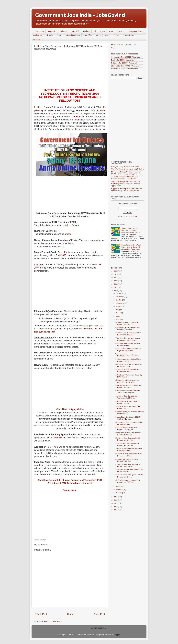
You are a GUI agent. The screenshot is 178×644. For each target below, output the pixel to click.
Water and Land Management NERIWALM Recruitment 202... (128, 355)
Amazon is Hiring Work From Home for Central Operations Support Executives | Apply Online (126, 184)
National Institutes (72, 35)
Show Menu (39, 31)
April (118, 319)
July (118, 310)
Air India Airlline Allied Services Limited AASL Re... (127, 460)
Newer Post (41, 614)
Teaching (120, 31)
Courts (107, 35)
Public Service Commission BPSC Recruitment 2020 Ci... (128, 360)
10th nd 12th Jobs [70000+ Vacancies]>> (126, 66)
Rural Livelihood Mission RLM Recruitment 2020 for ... (127, 429)
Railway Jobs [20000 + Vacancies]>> (125, 63)
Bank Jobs (52, 31)
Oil (95, 31)
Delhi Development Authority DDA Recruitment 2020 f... (128, 481)
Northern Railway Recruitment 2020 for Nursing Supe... (129, 365)
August (119, 306)
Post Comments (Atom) (53, 621)
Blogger (117, 635)
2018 (116, 500)
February (119, 490)
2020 (116, 291)
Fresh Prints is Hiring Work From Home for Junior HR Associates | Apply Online (131, 247)
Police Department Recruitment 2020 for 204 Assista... (129, 471)
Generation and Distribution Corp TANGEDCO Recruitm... (128, 392)
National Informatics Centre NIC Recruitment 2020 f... (127, 323)
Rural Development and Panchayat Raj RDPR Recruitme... (128, 350)
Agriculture (38, 35)
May (118, 316)
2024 (116, 277)
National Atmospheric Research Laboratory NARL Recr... (127, 381)
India (102, 110)
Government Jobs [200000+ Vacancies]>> (127, 57)
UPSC (102, 31)
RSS (113, 48)
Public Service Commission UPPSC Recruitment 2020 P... (129, 371)
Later (77, 11)
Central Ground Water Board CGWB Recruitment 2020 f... (129, 455)
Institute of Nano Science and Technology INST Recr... (126, 397)
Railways (64, 31)
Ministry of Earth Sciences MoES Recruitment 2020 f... (128, 439)
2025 (116, 274)
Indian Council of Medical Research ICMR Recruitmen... (129, 450)
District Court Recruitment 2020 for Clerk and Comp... (128, 418)
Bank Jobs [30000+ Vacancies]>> (124, 60)
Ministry (87, 31)
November (120, 297)
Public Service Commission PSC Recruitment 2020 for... (128, 444)
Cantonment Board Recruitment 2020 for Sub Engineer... (129, 423)
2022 (116, 284)
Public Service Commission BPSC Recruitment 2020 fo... (128, 334)
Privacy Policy (128, 35)
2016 (116, 507)
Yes (102, 11)
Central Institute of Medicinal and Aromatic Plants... (128, 344)
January (119, 493)
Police (116, 35)
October (119, 300)
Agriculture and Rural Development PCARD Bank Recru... (128, 465)
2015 (116, 510)
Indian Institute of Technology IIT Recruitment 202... (127, 402)
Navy (111, 31)
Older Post (99, 614)
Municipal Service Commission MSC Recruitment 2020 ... (129, 386)
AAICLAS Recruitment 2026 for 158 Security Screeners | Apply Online (124, 178)
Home (70, 614)
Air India (50, 35)
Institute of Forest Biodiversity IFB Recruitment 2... (128, 407)
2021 (116, 287)
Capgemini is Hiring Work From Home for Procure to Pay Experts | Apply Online (127, 190)
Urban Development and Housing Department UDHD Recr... (128, 339)
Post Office (88, 35)
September (120, 303)
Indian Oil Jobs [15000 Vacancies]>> (125, 69)
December (120, 293)
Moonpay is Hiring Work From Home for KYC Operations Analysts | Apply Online (126, 173)
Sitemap (37, 39)
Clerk (98, 35)
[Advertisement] (70, 70)
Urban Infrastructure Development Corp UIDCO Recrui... (128, 434)
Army (59, 35)
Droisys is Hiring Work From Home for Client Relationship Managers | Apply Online (128, 168)
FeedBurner (132, 216)
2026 (116, 271)
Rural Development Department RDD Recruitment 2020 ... (129, 476)
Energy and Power (136, 31)
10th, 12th (75, 31)
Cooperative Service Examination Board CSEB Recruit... (128, 328)
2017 (116, 503)
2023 (116, 281)
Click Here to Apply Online (70, 409)
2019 (116, 497)
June (118, 313)
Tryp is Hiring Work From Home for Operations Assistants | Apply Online (131, 230)
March (118, 486)
